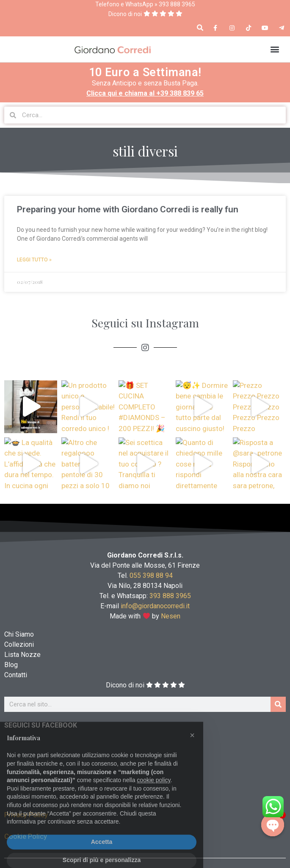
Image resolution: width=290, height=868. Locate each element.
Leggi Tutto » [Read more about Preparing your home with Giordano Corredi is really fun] (34, 260)
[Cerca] (278, 704)
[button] (200, 28)
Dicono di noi (125, 14)
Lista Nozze (22, 655)
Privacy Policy (26, 815)
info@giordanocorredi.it (155, 606)
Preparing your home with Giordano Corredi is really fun (128, 209)
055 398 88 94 (151, 575)
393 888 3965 (170, 596)
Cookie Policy (26, 836)
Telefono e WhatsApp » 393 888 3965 (145, 4)
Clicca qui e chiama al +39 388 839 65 (145, 93)
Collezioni (19, 644)
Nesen (171, 616)
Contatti (16, 675)
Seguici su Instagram (145, 323)
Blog (11, 665)
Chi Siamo (19, 634)
